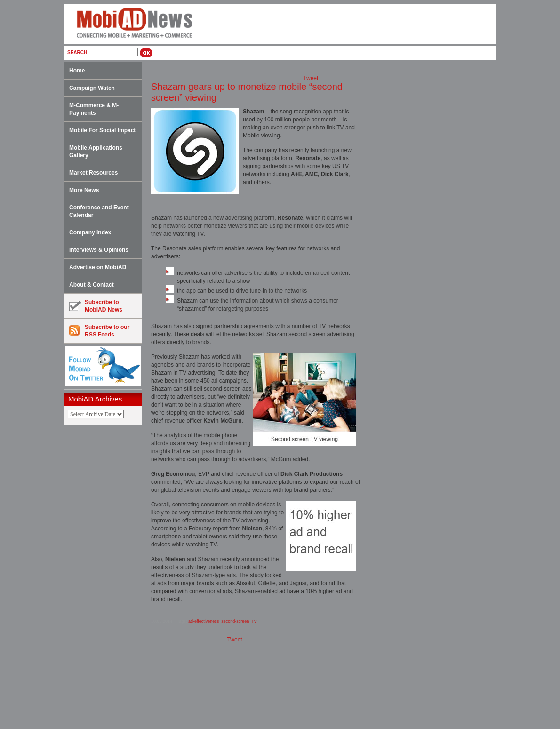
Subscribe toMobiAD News (96, 306)
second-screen (235, 621)
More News (84, 190)
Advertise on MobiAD (98, 267)
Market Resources (93, 173)
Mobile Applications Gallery (96, 152)
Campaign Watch (92, 88)
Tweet (311, 78)
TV (254, 621)
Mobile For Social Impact (102, 130)
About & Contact (92, 285)
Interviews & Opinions (99, 250)
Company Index (90, 232)
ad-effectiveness (204, 621)
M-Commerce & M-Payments (94, 109)
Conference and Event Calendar (99, 211)
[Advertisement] (106, 579)
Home (77, 71)
